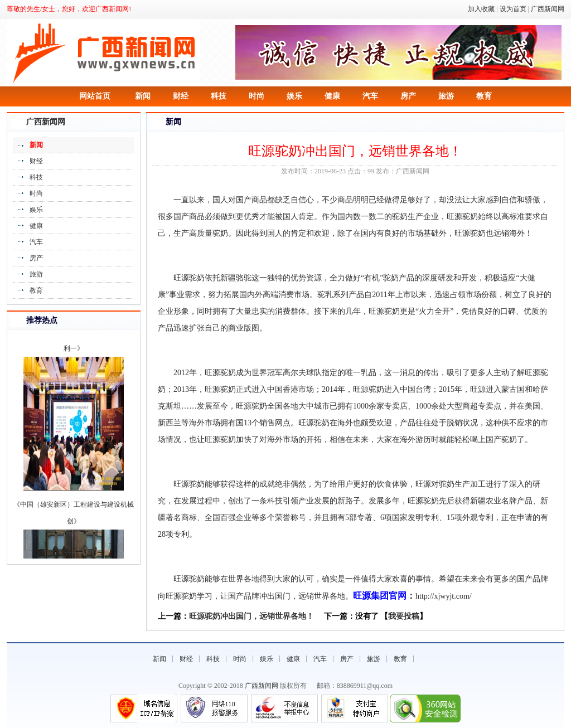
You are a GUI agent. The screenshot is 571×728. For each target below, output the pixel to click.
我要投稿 (404, 616)
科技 (219, 96)
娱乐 (294, 96)
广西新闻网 (548, 9)
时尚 (257, 96)
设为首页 (513, 9)
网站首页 (95, 96)
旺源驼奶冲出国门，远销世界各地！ (251, 616)
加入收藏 (481, 9)
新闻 (143, 96)
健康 (332, 96)
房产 (408, 96)
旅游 (446, 96)
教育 (484, 96)
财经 (181, 96)
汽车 (370, 96)
